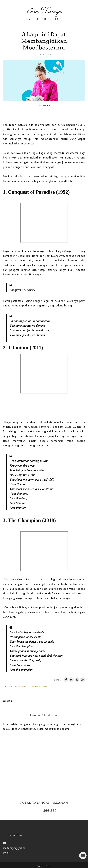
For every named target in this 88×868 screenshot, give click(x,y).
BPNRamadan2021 (41, 687)
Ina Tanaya (44, 11)
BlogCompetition (21, 687)
